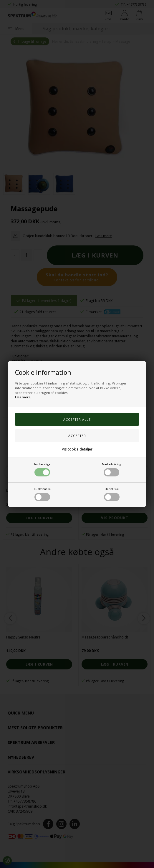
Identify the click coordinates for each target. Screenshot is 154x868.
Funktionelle (42, 494)
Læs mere (23, 397)
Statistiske (112, 494)
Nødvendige (42, 469)
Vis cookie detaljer (77, 449)
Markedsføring (112, 469)
